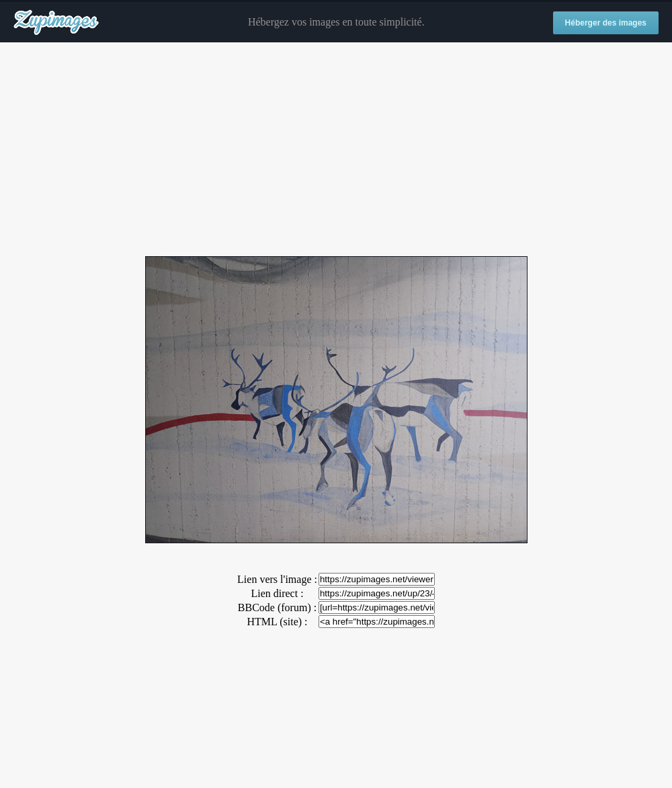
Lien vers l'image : (277, 579)
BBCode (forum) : (277, 607)
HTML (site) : (277, 622)
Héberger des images (606, 23)
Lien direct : (277, 593)
